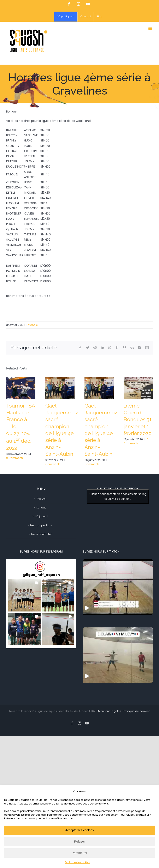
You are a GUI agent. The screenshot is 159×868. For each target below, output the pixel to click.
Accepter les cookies (79, 830)
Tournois (32, 325)
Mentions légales (110, 711)
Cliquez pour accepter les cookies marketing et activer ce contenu (118, 496)
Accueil (41, 499)
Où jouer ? (41, 516)
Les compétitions (41, 525)
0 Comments (15, 458)
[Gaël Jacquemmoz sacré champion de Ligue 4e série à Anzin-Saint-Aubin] (60, 388)
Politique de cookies (77, 862)
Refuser (80, 841)
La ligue (41, 508)
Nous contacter (41, 534)
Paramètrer (79, 853)
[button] (24, 595)
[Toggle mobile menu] (151, 28)
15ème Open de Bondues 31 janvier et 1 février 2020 (138, 420)
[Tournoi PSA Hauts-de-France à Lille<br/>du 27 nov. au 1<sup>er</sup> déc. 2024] (21, 388)
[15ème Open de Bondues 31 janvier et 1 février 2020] (138, 388)
